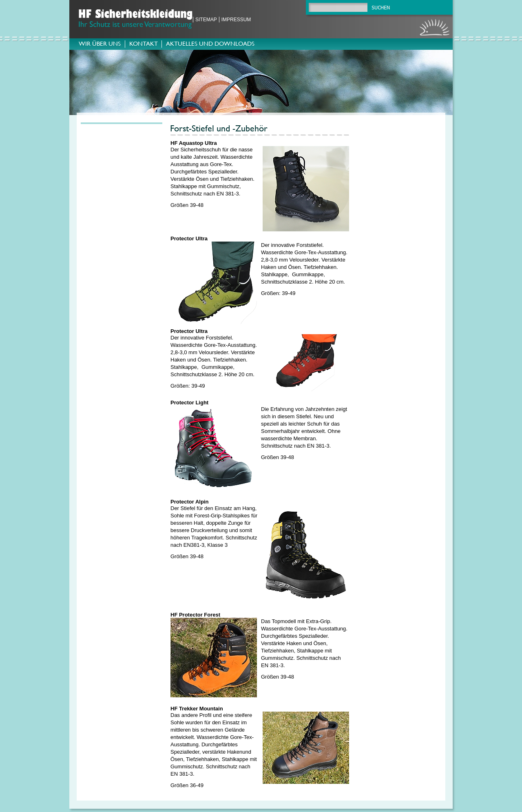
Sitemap (206, 20)
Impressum (236, 20)
